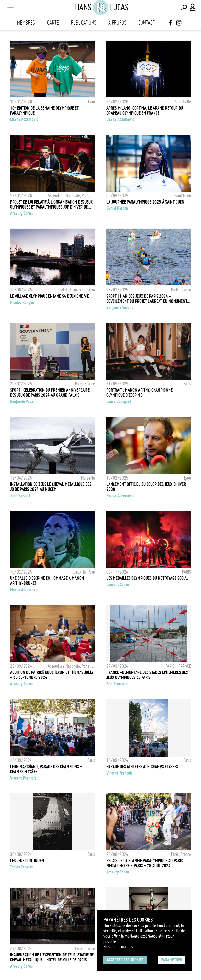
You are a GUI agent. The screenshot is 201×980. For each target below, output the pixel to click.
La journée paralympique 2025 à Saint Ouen (145, 202)
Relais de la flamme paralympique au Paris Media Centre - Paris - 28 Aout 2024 (145, 863)
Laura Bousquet (119, 401)
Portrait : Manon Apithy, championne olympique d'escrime (140, 393)
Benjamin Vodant (120, 308)
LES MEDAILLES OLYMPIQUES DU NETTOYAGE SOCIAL (147, 578)
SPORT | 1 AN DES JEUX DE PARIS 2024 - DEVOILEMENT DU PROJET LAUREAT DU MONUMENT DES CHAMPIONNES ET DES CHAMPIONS (147, 299)
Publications (84, 23)
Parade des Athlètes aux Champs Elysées (142, 767)
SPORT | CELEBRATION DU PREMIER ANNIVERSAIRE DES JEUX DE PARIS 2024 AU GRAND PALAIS (50, 393)
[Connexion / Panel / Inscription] (193, 8)
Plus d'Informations (118, 947)
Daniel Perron (117, 208)
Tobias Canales (21, 867)
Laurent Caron (118, 585)
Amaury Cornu (21, 213)
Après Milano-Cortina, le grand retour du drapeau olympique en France (145, 111)
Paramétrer (171, 960)
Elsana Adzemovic (24, 119)
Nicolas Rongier (22, 303)
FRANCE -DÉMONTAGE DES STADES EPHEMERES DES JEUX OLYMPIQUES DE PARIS (147, 675)
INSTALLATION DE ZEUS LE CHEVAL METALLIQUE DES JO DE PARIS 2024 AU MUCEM (51, 487)
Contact (147, 23)
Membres (26, 23)
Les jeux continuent (28, 861)
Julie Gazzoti (20, 496)
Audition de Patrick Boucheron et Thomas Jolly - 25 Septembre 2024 (52, 675)
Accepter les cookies (125, 960)
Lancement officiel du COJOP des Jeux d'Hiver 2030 (146, 487)
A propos (117, 23)
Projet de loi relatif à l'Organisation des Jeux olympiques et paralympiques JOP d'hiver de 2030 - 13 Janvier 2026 (51, 205)
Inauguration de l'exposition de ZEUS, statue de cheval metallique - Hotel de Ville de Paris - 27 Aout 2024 (52, 957)
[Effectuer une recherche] (184, 8)
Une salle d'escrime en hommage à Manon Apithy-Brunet (47, 581)
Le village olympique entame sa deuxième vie (50, 296)
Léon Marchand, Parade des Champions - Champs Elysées (46, 769)
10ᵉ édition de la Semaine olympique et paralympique (44, 111)
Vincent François (23, 778)
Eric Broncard (117, 684)
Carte (53, 23)
